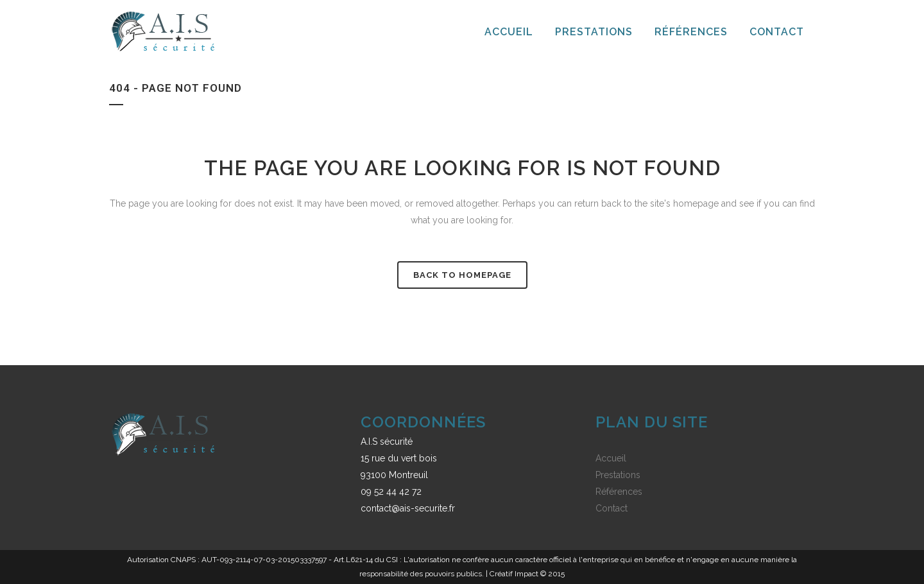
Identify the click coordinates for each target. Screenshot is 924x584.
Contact (612, 508)
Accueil (611, 458)
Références (619, 492)
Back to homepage (462, 275)
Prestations (618, 475)
